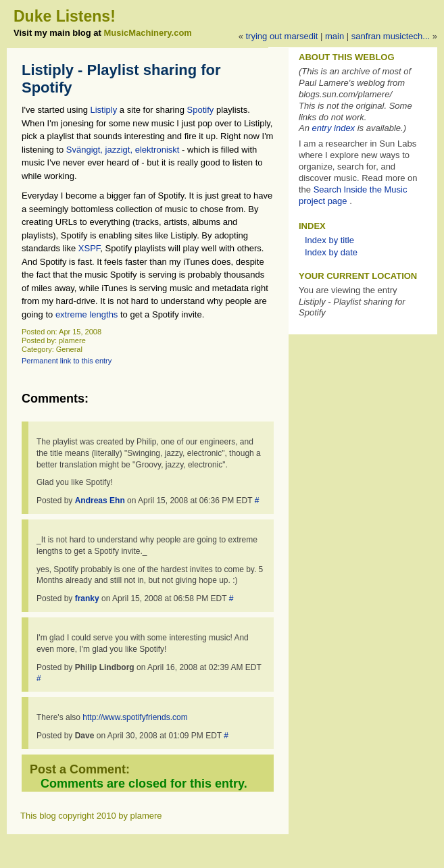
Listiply (104, 110)
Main (335, 36)
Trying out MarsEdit (281, 36)
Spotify (201, 110)
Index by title (329, 240)
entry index (334, 128)
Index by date (331, 252)
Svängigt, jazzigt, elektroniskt (124, 150)
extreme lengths (87, 314)
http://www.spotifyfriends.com (135, 717)
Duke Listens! (65, 16)
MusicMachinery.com (148, 33)
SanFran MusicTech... (391, 36)
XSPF (90, 248)
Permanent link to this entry (67, 361)
